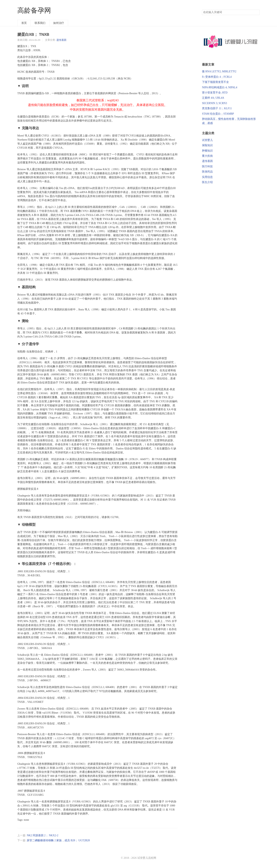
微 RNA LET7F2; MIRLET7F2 (219, 71)
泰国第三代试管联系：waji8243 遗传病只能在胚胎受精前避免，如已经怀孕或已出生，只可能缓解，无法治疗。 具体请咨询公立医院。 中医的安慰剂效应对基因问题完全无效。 (98, 105)
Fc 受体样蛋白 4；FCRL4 (217, 77)
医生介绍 (207, 182)
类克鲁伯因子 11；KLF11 (217, 108)
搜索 (257, 12)
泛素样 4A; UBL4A (213, 98)
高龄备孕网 (34, 10)
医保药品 (207, 172)
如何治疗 (59, 23)
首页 (24, 23)
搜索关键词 (202, 10)
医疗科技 (207, 166)
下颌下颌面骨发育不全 (215, 82)
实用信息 (207, 177)
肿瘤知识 (207, 151)
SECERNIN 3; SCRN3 (214, 103)
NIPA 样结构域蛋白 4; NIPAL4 (220, 87)
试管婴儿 (207, 140)
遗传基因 (61, 40)
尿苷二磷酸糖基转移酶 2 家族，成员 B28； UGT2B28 (58, 840)
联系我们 (40, 23)
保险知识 (207, 145)
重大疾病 (207, 156)
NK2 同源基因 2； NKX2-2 (43, 835)
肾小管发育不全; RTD (215, 93)
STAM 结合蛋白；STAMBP (218, 114)
